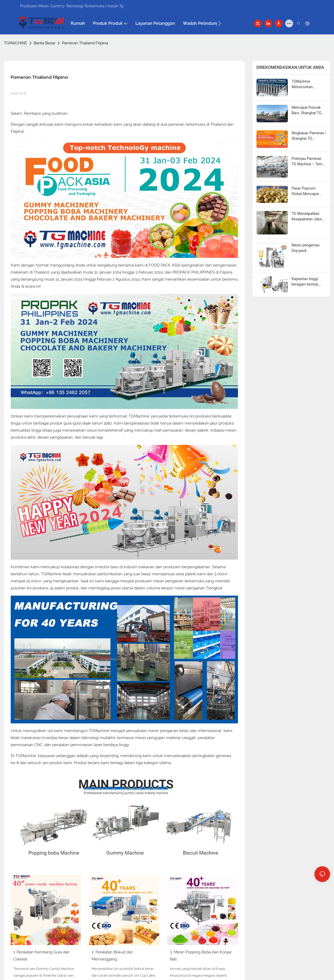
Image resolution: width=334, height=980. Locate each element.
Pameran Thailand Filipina (85, 43)
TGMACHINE (16, 43)
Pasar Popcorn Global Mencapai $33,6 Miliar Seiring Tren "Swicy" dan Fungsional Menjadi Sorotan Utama (308, 191)
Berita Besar (44, 43)
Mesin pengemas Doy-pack (306, 248)
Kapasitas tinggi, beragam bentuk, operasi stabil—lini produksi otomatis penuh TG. (306, 282)
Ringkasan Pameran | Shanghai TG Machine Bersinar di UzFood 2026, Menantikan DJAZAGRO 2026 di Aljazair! (309, 136)
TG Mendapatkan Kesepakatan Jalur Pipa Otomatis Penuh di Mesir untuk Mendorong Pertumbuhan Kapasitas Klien (309, 217)
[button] (220, 23)
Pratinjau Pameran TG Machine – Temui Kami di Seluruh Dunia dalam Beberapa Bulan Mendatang (309, 162)
